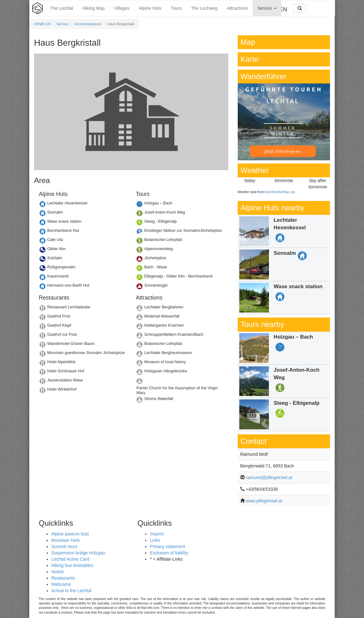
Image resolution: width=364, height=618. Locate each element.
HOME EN (42, 24)
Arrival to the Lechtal (71, 591)
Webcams (61, 584)
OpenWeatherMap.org (279, 192)
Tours (176, 8)
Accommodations (88, 24)
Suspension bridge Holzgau (78, 553)
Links (155, 540)
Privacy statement (167, 546)
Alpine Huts (150, 8)
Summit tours (64, 546)
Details (82, 205)
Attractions (237, 8)
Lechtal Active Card (70, 559)
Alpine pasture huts (70, 534)
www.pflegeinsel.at (264, 501)
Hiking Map (94, 8)
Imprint (157, 534)
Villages (122, 8)
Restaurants (63, 578)
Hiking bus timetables (72, 565)
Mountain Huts (65, 540)
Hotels (58, 572)
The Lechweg (204, 8)
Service (267, 8)
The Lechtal (62, 8)
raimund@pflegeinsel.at (269, 478)
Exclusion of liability (169, 553)
